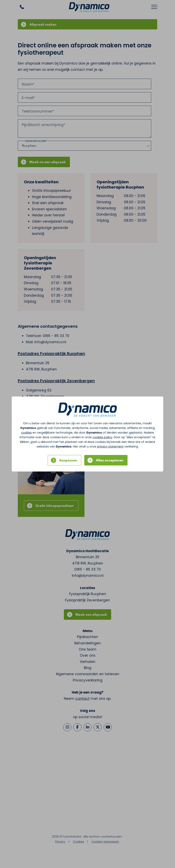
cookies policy (102, 437)
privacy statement (110, 447)
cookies (26, 433)
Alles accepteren (110, 460)
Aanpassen (68, 460)
